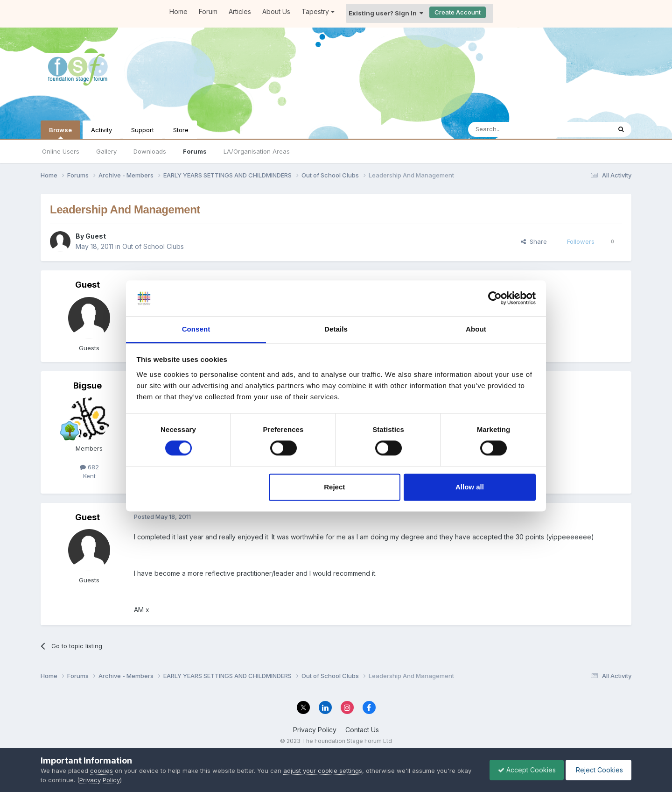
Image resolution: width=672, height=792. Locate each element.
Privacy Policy (315, 730)
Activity (101, 130)
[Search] (516, 129)
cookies (101, 771)
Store (181, 130)
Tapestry (318, 11)
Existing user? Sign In (386, 13)
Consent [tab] (196, 329)
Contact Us (362, 730)
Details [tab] (336, 329)
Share (534, 241)
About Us (276, 11)
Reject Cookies (597, 770)
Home (178, 11)
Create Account (458, 12)
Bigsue (87, 385)
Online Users (61, 151)
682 (89, 467)
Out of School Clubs (153, 246)
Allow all (470, 487)
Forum (208, 11)
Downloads (150, 151)
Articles (240, 11)
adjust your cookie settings (323, 771)
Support (143, 130)
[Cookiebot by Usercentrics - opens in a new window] (495, 298)
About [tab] (476, 329)
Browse (60, 133)
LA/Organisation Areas (257, 151)
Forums (195, 151)
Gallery (106, 151)
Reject (334, 487)
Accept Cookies (522, 770)
